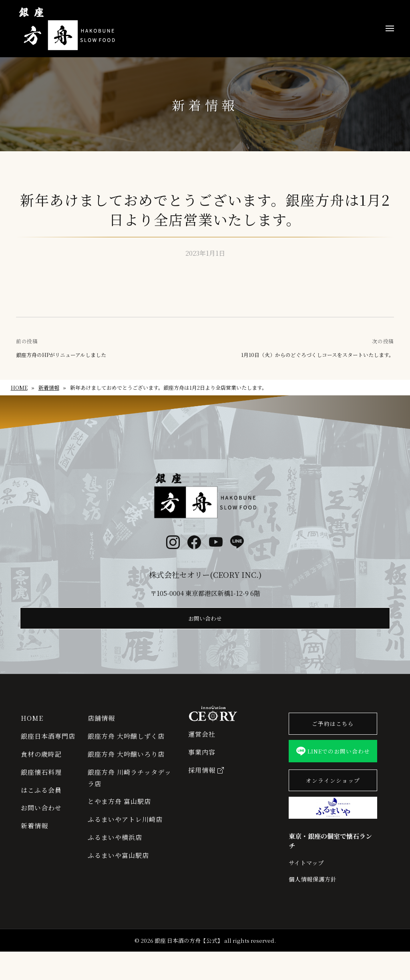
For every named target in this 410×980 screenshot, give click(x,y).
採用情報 (206, 779)
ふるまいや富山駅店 (118, 864)
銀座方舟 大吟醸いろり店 (126, 763)
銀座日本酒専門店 (48, 745)
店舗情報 (101, 726)
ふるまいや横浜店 (115, 846)
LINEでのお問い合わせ (333, 770)
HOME (19, 388)
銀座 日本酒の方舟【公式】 (189, 969)
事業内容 (202, 761)
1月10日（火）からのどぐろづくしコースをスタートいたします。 (318, 355)
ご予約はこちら (333, 732)
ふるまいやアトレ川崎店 (125, 828)
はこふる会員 (41, 799)
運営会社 (202, 743)
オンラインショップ (333, 807)
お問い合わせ (205, 626)
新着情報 (49, 388)
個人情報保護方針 (313, 908)
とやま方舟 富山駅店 (119, 810)
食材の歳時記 (41, 763)
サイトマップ (306, 891)
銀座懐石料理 (41, 781)
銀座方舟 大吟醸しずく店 (126, 745)
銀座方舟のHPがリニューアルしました (61, 355)
